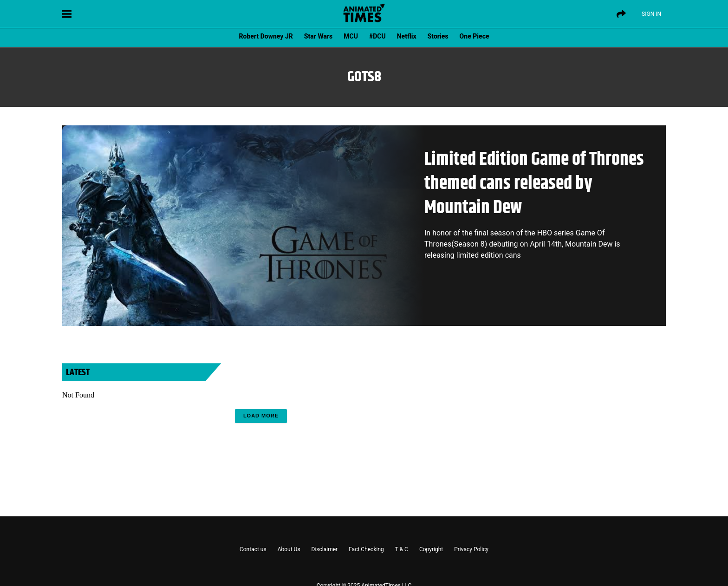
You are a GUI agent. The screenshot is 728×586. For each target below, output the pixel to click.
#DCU (377, 36)
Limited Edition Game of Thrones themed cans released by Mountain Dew (534, 184)
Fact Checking (366, 549)
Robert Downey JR (266, 36)
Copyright (431, 549)
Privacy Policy (471, 549)
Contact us (253, 549)
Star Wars (318, 36)
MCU (351, 36)
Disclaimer (325, 549)
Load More (261, 416)
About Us (289, 549)
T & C (402, 549)
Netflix (407, 36)
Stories (438, 36)
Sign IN (651, 14)
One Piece (474, 36)
